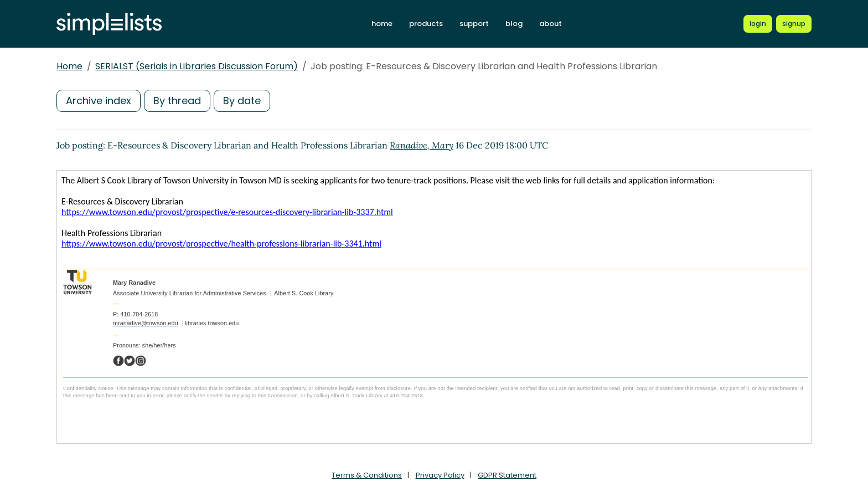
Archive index (99, 101)
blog (514, 24)
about (551, 24)
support (474, 24)
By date (242, 101)
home (382, 24)
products (426, 24)
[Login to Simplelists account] (758, 24)
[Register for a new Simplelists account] (794, 24)
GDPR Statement (507, 475)
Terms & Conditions (367, 475)
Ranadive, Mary (422, 145)
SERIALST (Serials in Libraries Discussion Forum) (197, 66)
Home (69, 66)
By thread (177, 101)
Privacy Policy (440, 475)
